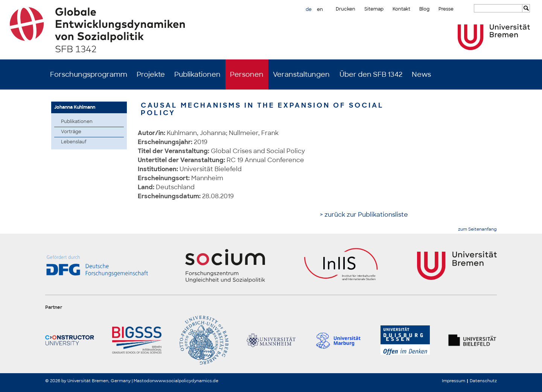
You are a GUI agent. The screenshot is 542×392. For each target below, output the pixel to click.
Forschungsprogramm (89, 74)
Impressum (454, 381)
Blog (424, 9)
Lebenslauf (74, 142)
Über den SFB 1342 (371, 74)
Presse (446, 9)
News (421, 74)
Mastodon (144, 381)
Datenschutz (483, 381)
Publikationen (197, 74)
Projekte (151, 74)
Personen (247, 74)
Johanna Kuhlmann (75, 107)
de (309, 9)
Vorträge (71, 132)
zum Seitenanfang (477, 229)
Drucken (346, 9)
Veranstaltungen (301, 74)
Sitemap (374, 9)
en (320, 9)
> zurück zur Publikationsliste (364, 215)
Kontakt (401, 9)
